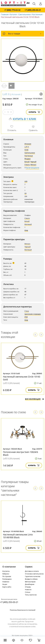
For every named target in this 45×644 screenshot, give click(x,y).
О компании (9, 567)
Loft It (6, 94)
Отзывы (28, 587)
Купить (34, 112)
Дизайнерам (30, 584)
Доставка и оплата (32, 571)
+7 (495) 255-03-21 (33, 10)
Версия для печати (41, 94)
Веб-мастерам (30, 582)
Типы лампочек (31, 595)
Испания (16, 94)
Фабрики (6, 574)
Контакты (6, 571)
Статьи (28, 592)
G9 (25, 193)
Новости (28, 589)
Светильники (24, 14)
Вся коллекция (35, 399)
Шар (26, 230)
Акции (5, 584)
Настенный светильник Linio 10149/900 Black (18, 536)
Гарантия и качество (33, 576)
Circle (26, 150)
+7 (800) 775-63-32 (12, 10)
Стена (27, 311)
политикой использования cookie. (23, 626)
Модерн (28, 159)
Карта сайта (7, 587)
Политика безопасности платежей (23, 610)
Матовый (28, 224)
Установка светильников (34, 574)
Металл (33, 165)
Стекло (27, 165)
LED (26, 181)
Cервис (29, 567)
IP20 (26, 317)
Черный (33, 162)
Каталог (13, 14)
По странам (7, 576)
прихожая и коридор (33, 314)
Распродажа (7, 579)
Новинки (6, 582)
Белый (27, 162)
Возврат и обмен (31, 579)
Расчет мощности (32, 168)
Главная (5, 14)
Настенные (37, 14)
